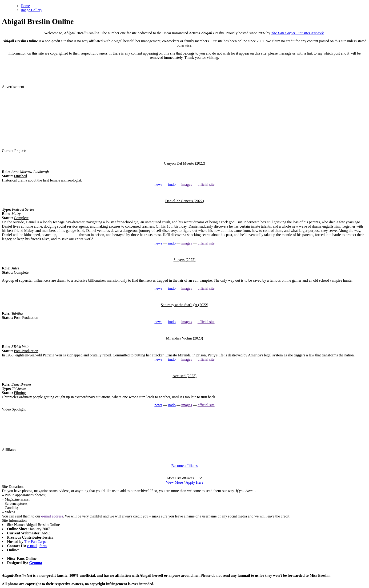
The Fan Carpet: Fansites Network (297, 33)
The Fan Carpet (36, 542)
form (43, 546)
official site (206, 184)
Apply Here (194, 482)
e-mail (32, 546)
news (158, 184)
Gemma (36, 563)
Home (25, 6)
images (187, 184)
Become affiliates (184, 466)
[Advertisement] (184, 118)
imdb (172, 184)
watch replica (68, 235)
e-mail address (52, 516)
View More (174, 482)
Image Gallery (32, 10)
